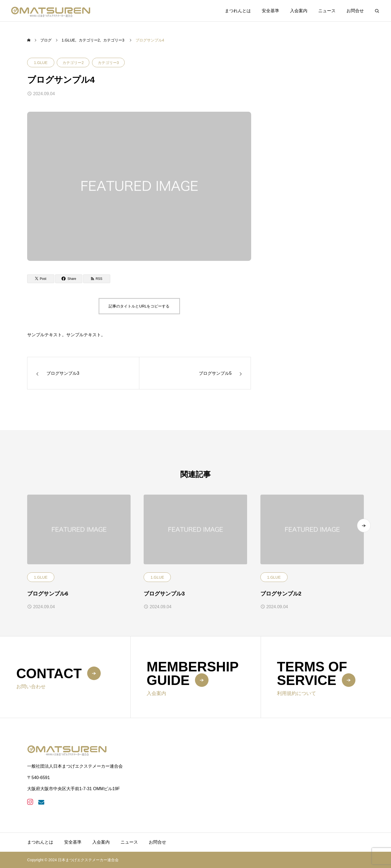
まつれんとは (238, 11)
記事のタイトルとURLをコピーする (139, 306)
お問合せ (355, 11)
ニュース (327, 11)
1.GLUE (41, 63)
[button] (364, 530)
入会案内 (299, 11)
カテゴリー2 (73, 63)
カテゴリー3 (108, 63)
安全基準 (270, 11)
